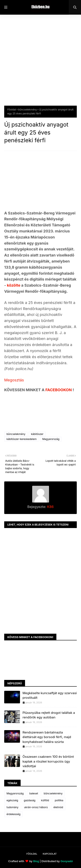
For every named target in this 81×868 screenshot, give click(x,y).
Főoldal (12, 110)
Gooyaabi (67, 861)
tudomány (12, 807)
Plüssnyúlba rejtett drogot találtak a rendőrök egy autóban (49, 715)
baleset (34, 793)
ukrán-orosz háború (36, 807)
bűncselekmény (27, 110)
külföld (45, 800)
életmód (58, 807)
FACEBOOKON (59, 390)
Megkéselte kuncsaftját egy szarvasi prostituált (50, 695)
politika (59, 800)
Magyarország (51, 439)
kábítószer (37, 434)
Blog (36, 861)
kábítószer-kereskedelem (22, 439)
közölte (14, 285)
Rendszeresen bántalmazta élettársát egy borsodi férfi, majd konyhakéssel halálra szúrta (47, 737)
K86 (50, 507)
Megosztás (14, 380)
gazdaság (30, 800)
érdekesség (13, 814)
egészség (12, 800)
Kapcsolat (50, 854)
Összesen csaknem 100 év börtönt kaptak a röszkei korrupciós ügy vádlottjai (48, 761)
